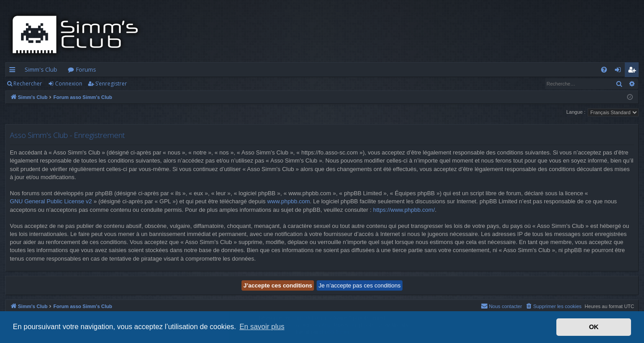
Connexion (69, 84)
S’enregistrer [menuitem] (633, 71)
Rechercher (28, 84)
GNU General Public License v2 (51, 201)
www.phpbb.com (288, 201)
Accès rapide (14, 71)
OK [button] (594, 327)
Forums (86, 69)
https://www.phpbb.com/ (404, 210)
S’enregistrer (111, 84)
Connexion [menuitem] (620, 71)
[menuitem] (604, 70)
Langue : (576, 112)
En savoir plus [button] (262, 327)
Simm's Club (41, 69)
